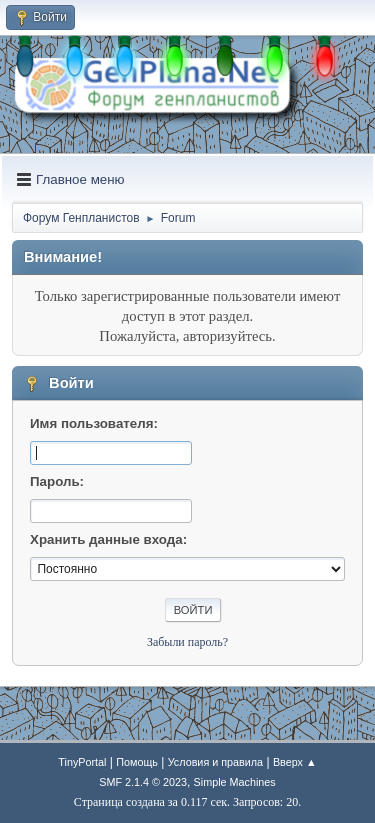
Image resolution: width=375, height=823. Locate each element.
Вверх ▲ (295, 762)
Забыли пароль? (187, 642)
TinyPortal (82, 762)
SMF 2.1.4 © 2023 (143, 782)
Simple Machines (235, 782)
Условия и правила (215, 762)
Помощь (137, 762)
